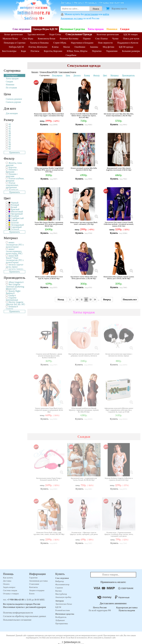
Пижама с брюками (12, 171)
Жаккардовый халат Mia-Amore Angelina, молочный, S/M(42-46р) (119, 169)
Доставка (66, 3)
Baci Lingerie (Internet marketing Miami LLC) (15, 287)
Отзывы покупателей (112, 3)
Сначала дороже (13, 102)
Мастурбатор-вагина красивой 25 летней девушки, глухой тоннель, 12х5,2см (84, 355)
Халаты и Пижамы (39, 43)
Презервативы (62, 624)
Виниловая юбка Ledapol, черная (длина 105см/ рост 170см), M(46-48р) (119, 278)
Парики (87, 39)
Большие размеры (131, 51)
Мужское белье (10, 39)
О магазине (34, 584)
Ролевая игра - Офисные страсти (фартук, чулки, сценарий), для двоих (84, 533)
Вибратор (60, 581)
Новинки (112, 29)
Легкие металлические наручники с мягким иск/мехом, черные (119, 355)
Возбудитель (61, 617)
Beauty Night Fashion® (13, 292)
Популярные (12, 75)
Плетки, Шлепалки (38, 47)
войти (106, 14)
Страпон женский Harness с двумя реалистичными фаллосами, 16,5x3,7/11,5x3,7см (49, 356)
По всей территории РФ (100, 609)
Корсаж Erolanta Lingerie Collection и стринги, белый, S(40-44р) (119, 479)
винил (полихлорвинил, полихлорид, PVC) (14, 251)
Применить (14, 152)
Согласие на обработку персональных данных (25, 616)
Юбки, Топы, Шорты (77, 51)
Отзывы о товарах (11, 594)
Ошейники (80, 47)
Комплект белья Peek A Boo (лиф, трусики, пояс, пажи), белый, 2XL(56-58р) (49, 533)
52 (10, 138)
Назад (61, 299)
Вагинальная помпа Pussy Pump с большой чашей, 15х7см (49, 479)
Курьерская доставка (127, 608)
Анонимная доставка (72, 18)
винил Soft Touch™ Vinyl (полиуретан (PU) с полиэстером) (15, 259)
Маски (67, 47)
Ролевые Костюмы (69, 39)
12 (86, 299)
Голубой (14, 216)
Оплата (78, 3)
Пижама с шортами (12, 175)
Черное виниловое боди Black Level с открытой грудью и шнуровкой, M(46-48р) (49, 410)
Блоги (32, 594)
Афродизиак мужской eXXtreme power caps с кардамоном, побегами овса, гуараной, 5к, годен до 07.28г (119, 410)
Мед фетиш (109, 47)
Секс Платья (101, 39)
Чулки (115, 39)
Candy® (12, 296)
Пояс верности (105, 43)
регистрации (91, 14)
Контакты (34, 587)
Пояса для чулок (131, 39)
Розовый (14, 205)
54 (10, 140)
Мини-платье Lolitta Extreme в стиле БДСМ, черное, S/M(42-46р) (49, 278)
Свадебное (71, 55)
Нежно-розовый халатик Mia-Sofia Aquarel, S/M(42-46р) (84, 169)
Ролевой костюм (62, 610)
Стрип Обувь (60, 43)
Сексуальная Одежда (79, 34)
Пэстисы (35, 51)
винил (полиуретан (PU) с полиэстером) (15, 245)
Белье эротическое (14, 34)
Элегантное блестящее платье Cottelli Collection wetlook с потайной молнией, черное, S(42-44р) (119, 224)
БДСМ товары (131, 34)
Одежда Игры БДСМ (45, 29)
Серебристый (16, 218)
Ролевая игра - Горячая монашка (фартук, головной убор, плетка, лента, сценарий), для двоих (119, 534)
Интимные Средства (73, 29)
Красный (14, 209)
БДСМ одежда (126, 47)
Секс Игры (28, 39)
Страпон (59, 588)
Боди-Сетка (55, 34)
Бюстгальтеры (9, 51)
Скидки (125, 29)
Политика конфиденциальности (18, 613)
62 (10, 149)
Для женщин (12, 113)
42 (10, 127)
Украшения (112, 51)
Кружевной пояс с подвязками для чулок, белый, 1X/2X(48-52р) (84, 479)
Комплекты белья (47, 39)
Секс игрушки (62, 578)
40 (10, 124)
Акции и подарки (37, 590)
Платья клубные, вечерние (15, 180)
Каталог (35, 72)
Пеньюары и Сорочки (15, 43)
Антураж (60, 601)
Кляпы (55, 47)
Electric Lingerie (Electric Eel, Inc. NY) (15, 303)
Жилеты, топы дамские (14, 164)
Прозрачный (16, 214)
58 (10, 144)
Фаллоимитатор (62, 584)
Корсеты (13, 167)
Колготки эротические (108, 34)
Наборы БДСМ (16, 47)
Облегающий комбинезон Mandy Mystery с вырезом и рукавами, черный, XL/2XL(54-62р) (84, 410)
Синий (13, 220)
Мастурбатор (61, 594)
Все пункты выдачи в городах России (22, 604)
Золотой (14, 223)
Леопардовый (16, 225)
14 (95, 299)
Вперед (107, 299)
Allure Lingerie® (16, 282)
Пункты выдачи (127, 610)
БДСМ (58, 607)
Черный (14, 203)
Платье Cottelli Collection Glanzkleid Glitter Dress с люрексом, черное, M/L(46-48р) (84, 116)
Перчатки (97, 51)
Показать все (130, 299)
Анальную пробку (63, 597)
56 (10, 142)
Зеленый (14, 229)
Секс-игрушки (21, 29)
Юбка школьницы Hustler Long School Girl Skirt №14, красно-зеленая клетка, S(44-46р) (49, 170)
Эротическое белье (64, 604)
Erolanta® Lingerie (12, 308)
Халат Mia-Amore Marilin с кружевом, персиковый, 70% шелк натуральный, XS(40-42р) (49, 224)
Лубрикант (60, 620)
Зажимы (94, 47)
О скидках (91, 3)
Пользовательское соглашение (17, 620)
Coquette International (12, 299)
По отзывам (11, 88)
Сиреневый (15, 227)
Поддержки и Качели (128, 43)
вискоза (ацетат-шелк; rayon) (15, 266)
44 (10, 129)
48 (10, 133)
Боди (23, 51)
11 (82, 299)
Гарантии (33, 578)
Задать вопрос (9, 587)
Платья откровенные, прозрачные (12, 185)
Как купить (8, 578)
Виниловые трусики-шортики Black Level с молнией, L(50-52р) (84, 223)
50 (10, 135)
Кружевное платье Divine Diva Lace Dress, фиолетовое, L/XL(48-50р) (84, 278)
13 (91, 299)
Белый (13, 207)
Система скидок (10, 590)
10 (77, 299)
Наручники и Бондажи (82, 43)
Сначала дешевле (14, 99)
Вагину (59, 591)
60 (10, 147)
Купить (44, 124)
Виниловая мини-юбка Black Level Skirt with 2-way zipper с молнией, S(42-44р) (49, 115)
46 (10, 131)
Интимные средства (65, 614)
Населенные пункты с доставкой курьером (24, 607)
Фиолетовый (16, 212)
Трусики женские (36, 34)
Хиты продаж (96, 29)
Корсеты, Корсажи (53, 51)
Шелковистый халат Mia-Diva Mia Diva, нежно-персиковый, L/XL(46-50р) (119, 115)
